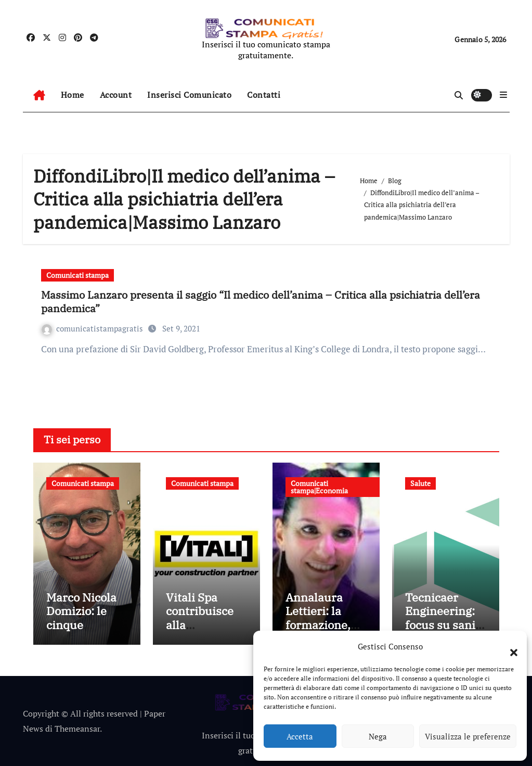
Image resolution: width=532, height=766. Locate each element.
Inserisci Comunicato (189, 95)
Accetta (300, 736)
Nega (378, 736)
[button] (509, 646)
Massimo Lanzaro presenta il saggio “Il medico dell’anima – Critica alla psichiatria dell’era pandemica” (261, 302)
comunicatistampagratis (93, 328)
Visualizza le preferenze (468, 736)
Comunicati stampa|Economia (319, 487)
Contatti (264, 95)
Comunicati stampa (77, 275)
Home (73, 95)
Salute (420, 483)
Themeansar (77, 729)
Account (116, 95)
